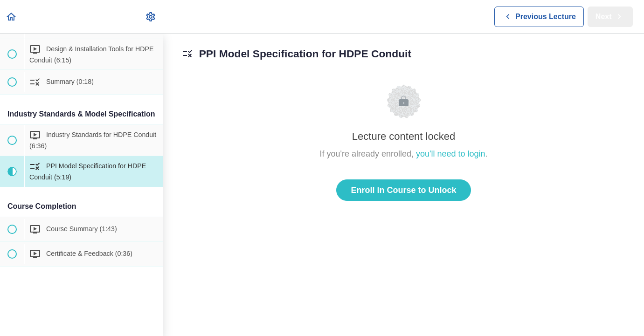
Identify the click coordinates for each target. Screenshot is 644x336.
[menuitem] (151, 17)
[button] (12, 17)
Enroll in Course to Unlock (403, 190)
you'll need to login (451, 154)
